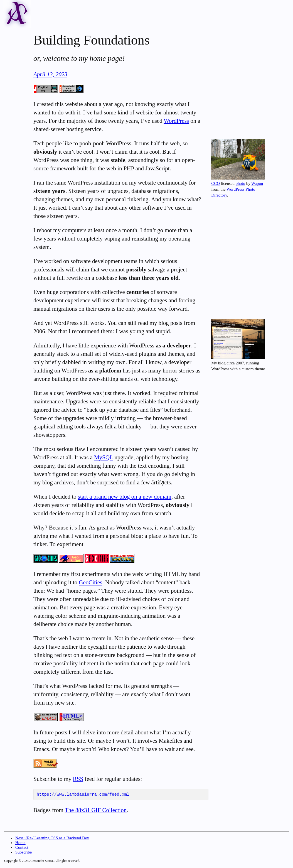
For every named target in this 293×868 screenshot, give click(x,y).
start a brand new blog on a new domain (125, 497)
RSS (78, 779)
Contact (22, 848)
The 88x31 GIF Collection (96, 811)
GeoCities (90, 582)
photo (240, 183)
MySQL (104, 457)
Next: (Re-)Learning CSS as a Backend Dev (52, 839)
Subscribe (24, 853)
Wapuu (257, 183)
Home (20, 844)
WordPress (176, 121)
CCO (216, 183)
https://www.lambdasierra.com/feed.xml (83, 795)
